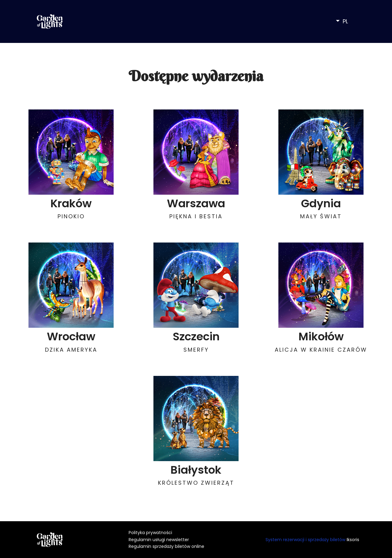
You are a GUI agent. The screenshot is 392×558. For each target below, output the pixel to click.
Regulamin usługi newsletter (159, 540)
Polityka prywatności (150, 533)
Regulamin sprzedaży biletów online (166, 546)
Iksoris (353, 540)
